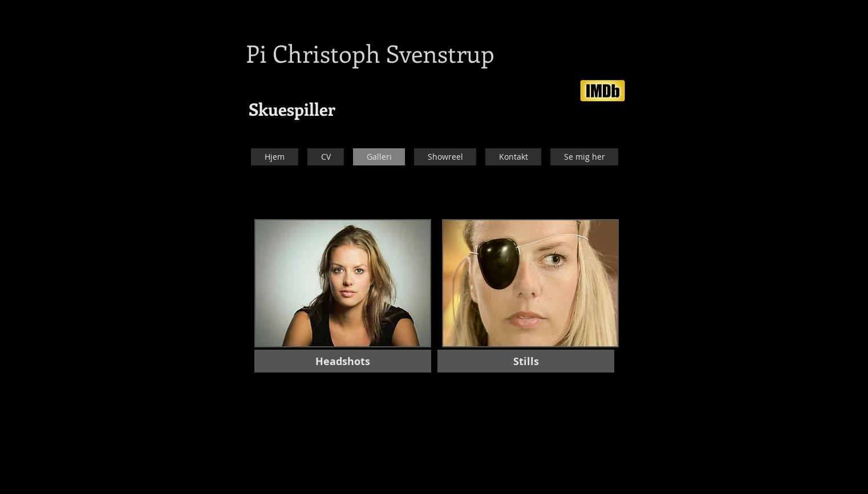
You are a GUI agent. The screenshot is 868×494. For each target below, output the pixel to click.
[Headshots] (343, 361)
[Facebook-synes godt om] (639, 68)
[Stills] (526, 361)
